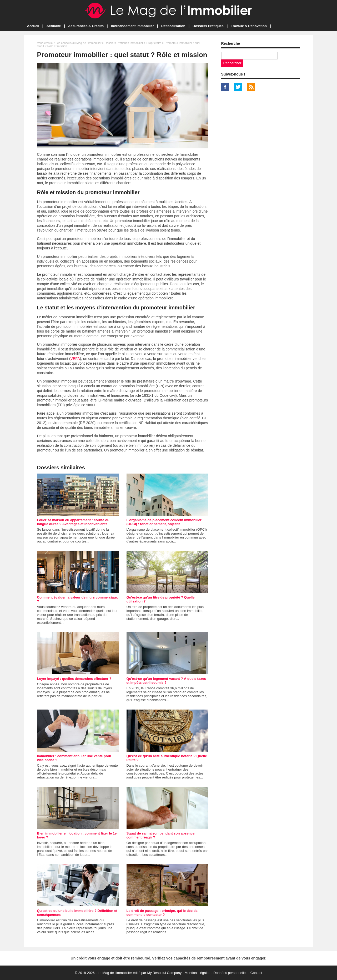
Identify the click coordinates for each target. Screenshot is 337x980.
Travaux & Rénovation (249, 26)
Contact (256, 973)
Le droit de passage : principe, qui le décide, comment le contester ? (163, 913)
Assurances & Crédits (86, 26)
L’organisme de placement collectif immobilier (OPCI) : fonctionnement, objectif (164, 522)
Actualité (54, 26)
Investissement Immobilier (132, 26)
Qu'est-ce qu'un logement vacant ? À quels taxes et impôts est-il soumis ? (166, 681)
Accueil (33, 26)
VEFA (75, 359)
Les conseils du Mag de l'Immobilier (78, 43)
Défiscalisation (173, 26)
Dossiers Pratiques (208, 26)
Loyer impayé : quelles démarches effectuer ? (74, 679)
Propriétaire (154, 43)
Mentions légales (198, 973)
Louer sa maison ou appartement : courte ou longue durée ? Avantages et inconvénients (73, 522)
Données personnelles (230, 973)
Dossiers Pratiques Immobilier (124, 43)
